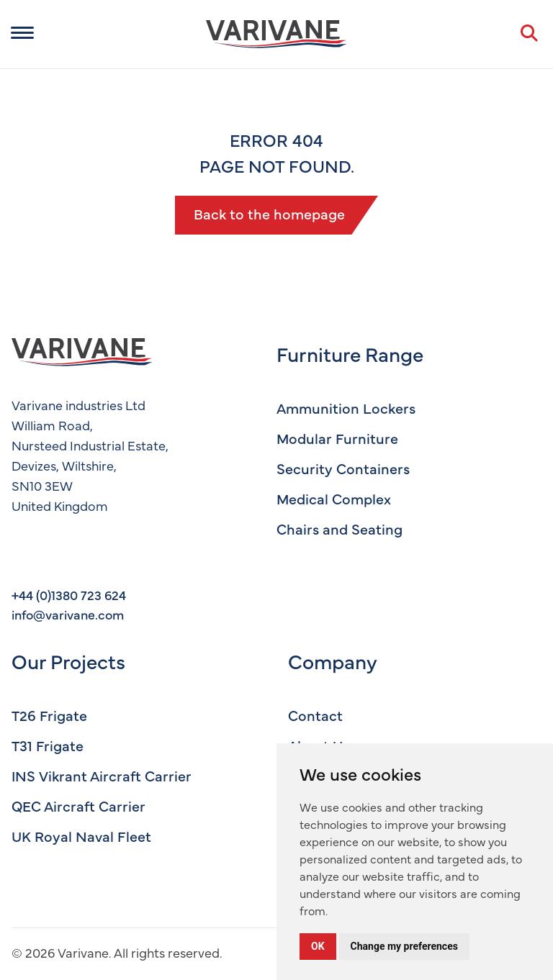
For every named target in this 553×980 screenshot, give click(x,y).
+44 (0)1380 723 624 (69, 595)
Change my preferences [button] (404, 946)
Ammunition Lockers (346, 408)
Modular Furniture (337, 438)
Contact (315, 715)
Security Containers (343, 468)
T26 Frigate (49, 715)
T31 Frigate (48, 745)
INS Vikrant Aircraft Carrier (102, 775)
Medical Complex (334, 498)
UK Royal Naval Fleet (81, 836)
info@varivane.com (68, 614)
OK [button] (318, 946)
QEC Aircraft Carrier (78, 806)
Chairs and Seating (340, 528)
